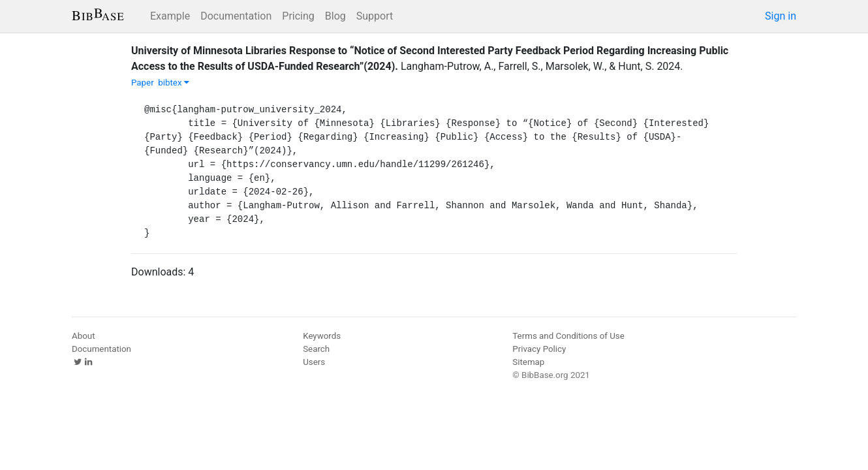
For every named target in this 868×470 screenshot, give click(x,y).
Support (375, 16)
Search (316, 349)
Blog (335, 16)
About (84, 336)
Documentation (236, 16)
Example (170, 16)
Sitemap (528, 362)
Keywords (322, 336)
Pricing (298, 16)
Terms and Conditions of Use (568, 336)
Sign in (781, 16)
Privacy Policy (539, 349)
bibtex (174, 83)
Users (314, 362)
